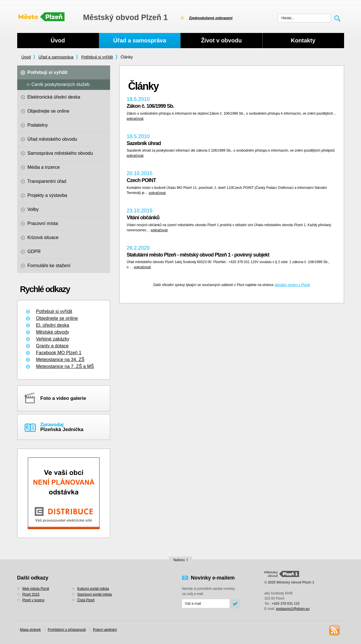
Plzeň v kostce (33, 600)
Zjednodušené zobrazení (211, 18)
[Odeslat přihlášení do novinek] (206, 604)
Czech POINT (141, 180)
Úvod (26, 57)
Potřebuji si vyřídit (97, 57)
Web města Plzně (36, 589)
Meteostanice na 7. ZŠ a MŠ (65, 366)
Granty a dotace (52, 346)
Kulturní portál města (93, 589)
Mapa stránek (31, 630)
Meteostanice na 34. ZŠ (60, 360)
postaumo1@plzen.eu (293, 609)
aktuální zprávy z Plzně (292, 285)
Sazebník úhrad (144, 143)
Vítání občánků (143, 218)
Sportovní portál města (94, 594)
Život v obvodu (221, 40)
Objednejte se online (57, 318)
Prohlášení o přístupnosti (67, 630)
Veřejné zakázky (53, 339)
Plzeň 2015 (31, 594)
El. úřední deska (53, 325)
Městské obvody (53, 332)
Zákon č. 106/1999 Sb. (150, 106)
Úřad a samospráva (56, 57)
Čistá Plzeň (86, 600)
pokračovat (135, 119)
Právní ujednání (105, 630)
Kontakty (303, 40)
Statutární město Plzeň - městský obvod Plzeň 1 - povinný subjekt (198, 255)
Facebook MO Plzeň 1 (59, 353)
